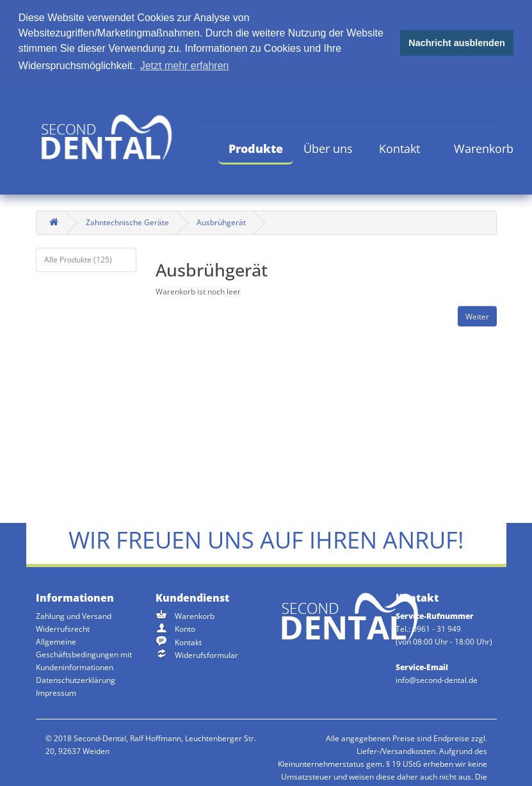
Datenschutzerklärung (76, 679)
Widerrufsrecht (63, 628)
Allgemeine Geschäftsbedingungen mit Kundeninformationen (84, 654)
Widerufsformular (206, 654)
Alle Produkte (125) (78, 258)
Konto (185, 628)
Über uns (328, 147)
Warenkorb (484, 147)
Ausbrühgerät (221, 221)
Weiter (477, 315)
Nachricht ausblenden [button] (456, 43)
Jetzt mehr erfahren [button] (185, 66)
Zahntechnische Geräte (127, 221)
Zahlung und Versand (74, 615)
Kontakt (399, 147)
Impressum (56, 692)
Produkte (256, 147)
